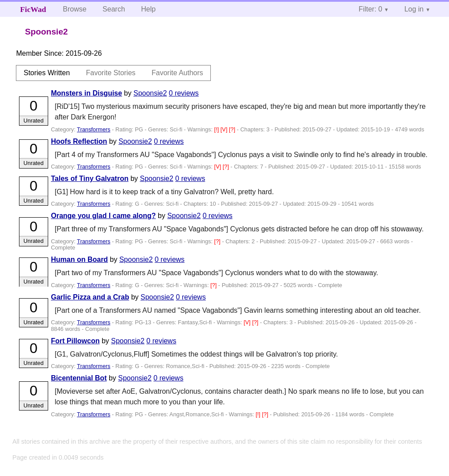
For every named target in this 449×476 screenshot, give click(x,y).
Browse (74, 9)
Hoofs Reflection (79, 141)
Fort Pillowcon (75, 341)
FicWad (33, 9)
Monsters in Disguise (86, 93)
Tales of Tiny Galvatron (89, 178)
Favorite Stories (111, 73)
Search (114, 9)
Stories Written (47, 73)
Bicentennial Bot (79, 378)
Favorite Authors (177, 73)
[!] (217, 129)
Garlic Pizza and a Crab (90, 297)
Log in (414, 9)
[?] (233, 129)
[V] (225, 129)
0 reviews (184, 93)
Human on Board (79, 259)
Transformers (94, 129)
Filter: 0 (371, 9)
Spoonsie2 (150, 93)
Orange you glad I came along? (103, 216)
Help (148, 9)
